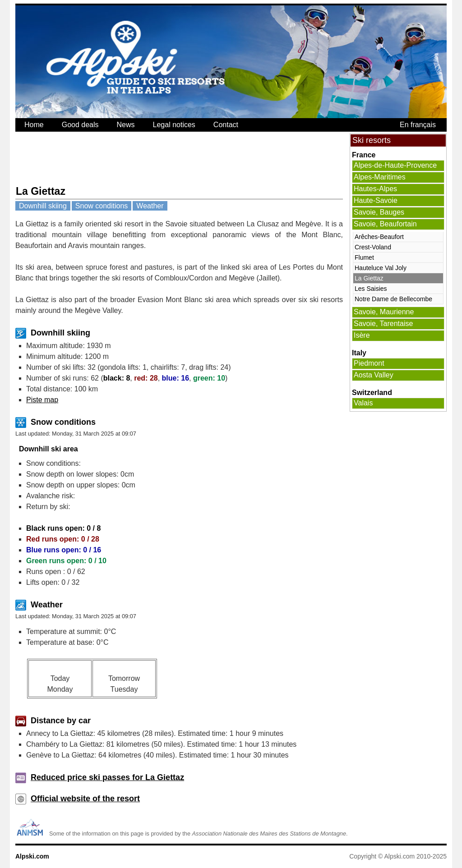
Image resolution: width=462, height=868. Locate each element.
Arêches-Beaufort (379, 237)
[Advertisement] (180, 158)
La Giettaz (369, 278)
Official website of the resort (85, 799)
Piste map (42, 400)
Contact (226, 125)
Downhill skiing (43, 206)
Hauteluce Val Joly (381, 268)
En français (418, 125)
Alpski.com (32, 856)
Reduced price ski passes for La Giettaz (107, 777)
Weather (150, 206)
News (126, 125)
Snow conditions (102, 206)
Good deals (80, 125)
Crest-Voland (373, 247)
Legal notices (174, 125)
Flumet (364, 257)
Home (34, 125)
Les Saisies (371, 289)
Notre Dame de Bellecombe (393, 299)
